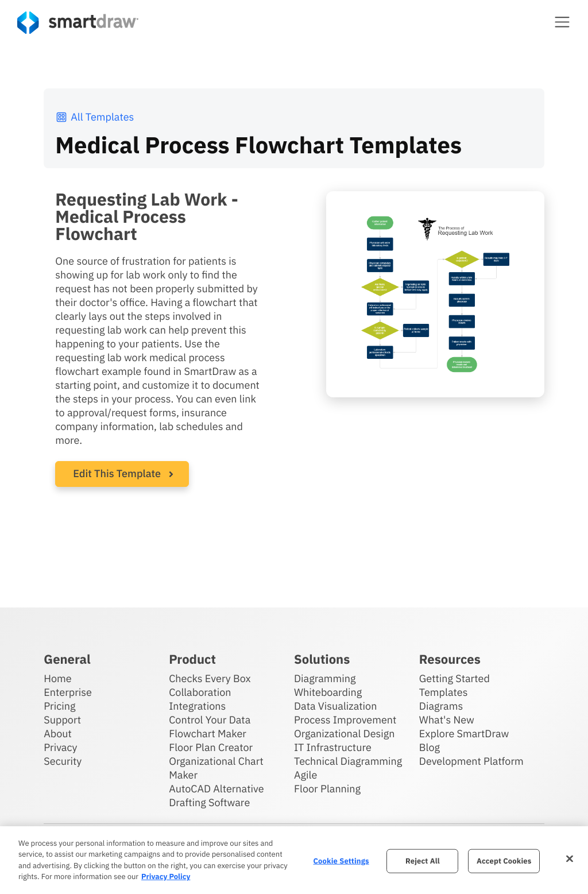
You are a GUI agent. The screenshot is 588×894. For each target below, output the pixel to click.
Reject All (423, 861)
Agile (305, 775)
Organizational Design (345, 734)
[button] (562, 22)
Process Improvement (345, 720)
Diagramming (325, 678)
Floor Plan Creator (211, 747)
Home (57, 678)
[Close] (570, 858)
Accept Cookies (504, 861)
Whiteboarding (328, 692)
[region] (294, 860)
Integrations (197, 706)
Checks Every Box (210, 678)
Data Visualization (335, 706)
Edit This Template (117, 473)
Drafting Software (209, 802)
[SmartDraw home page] (78, 23)
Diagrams (441, 706)
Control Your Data (210, 720)
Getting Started (454, 678)
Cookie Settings (341, 861)
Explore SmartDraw (464, 734)
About (58, 734)
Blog (430, 747)
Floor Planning (327, 789)
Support (62, 720)
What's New (447, 720)
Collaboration (200, 692)
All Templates (94, 117)
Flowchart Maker (208, 734)
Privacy (60, 747)
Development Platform (471, 761)
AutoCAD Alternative (216, 789)
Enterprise (68, 692)
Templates (444, 692)
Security (63, 761)
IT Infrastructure (333, 747)
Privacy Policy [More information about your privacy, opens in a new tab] (166, 876)
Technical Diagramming (348, 761)
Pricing (59, 706)
